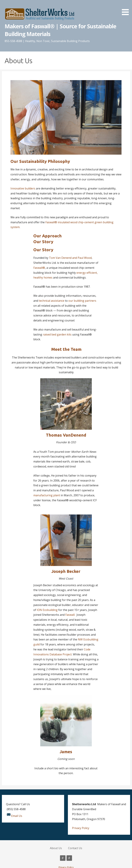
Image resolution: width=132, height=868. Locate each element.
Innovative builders (23, 188)
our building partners (82, 301)
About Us (56, 848)
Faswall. (70, 615)
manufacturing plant (47, 495)
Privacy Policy (81, 828)
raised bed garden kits (57, 334)
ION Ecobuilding (47, 610)
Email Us (17, 816)
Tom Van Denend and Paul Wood (70, 258)
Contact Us (75, 848)
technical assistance (52, 301)
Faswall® (39, 268)
